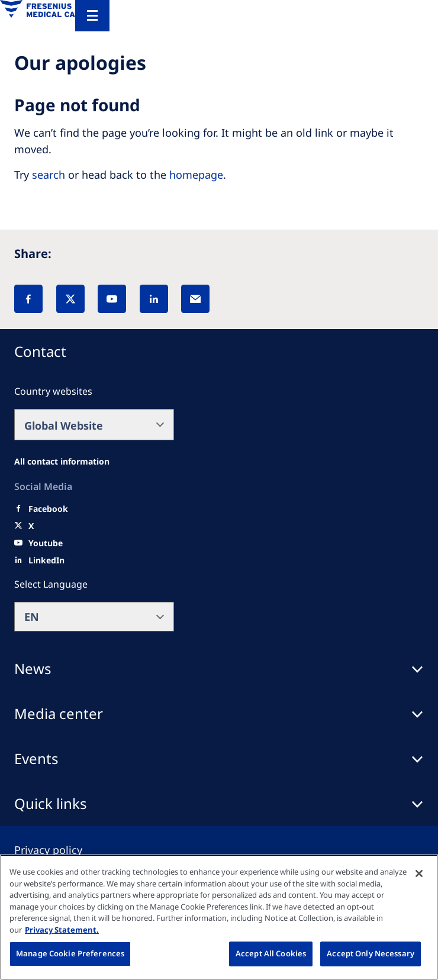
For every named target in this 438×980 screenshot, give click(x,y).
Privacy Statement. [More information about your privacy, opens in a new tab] (62, 930)
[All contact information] (62, 462)
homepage (196, 175)
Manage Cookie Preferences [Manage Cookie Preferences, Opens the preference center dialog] (70, 953)
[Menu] (92, 16)
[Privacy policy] (62, 850)
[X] (70, 299)
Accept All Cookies (271, 953)
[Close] (419, 873)
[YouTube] (112, 299)
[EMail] (195, 299)
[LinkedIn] (154, 299)
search (49, 175)
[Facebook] (28, 299)
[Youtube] (46, 543)
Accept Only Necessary (371, 953)
